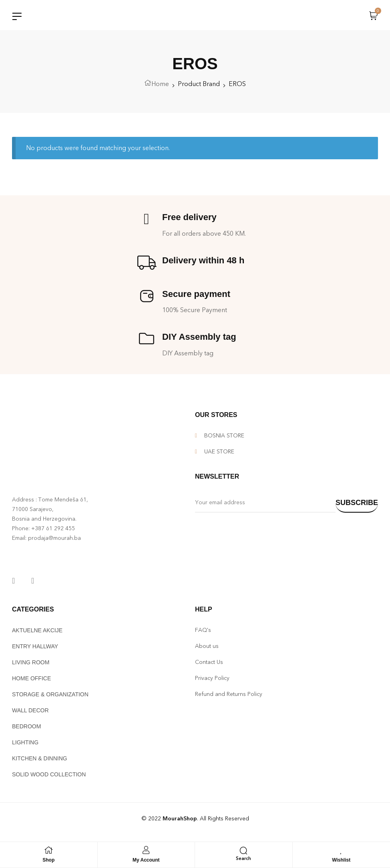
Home (160, 86)
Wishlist (341, 860)
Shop (48, 860)
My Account (146, 860)
